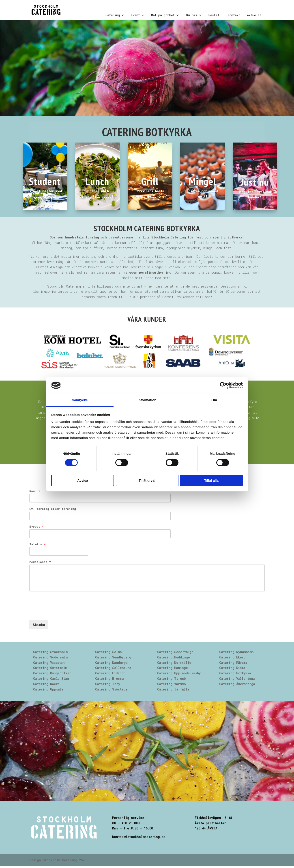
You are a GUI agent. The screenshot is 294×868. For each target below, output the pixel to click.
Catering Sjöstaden (112, 689)
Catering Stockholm (50, 652)
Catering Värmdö (172, 684)
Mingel (203, 181)
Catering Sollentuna (113, 668)
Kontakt (234, 15)
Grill (150, 181)
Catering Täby (108, 684)
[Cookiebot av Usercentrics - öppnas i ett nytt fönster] (223, 385)
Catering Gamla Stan (51, 679)
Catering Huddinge (174, 657)
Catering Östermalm (50, 668)
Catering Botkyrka (235, 673)
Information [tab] (147, 400)
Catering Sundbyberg (113, 657)
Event (138, 15)
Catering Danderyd (111, 663)
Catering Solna (108, 652)
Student (45, 181)
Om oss (194, 15)
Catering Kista (232, 668)
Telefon (38, 544)
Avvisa (83, 480)
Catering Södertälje (175, 652)
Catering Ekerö (232, 657)
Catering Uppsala (48, 689)
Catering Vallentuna (237, 679)
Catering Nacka (46, 684)
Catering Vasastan (49, 663)
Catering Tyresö (172, 679)
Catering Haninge (173, 668)
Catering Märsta (233, 663)
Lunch (97, 181)
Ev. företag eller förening (53, 509)
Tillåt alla (211, 480)
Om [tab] (214, 400)
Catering (115, 15)
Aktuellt (254, 15)
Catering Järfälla (173, 689)
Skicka (39, 625)
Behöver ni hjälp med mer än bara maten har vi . (109, 272)
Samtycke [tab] (80, 400)
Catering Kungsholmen (52, 673)
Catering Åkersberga (237, 684)
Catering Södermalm (50, 657)
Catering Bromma (109, 679)
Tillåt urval (147, 480)
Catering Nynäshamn (236, 652)
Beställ (215, 15)
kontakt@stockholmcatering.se (139, 837)
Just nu (255, 182)
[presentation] (63, 613)
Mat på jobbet (165, 15)
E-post (36, 527)
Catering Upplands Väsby (179, 673)
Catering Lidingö (110, 673)
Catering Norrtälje (174, 663)
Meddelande (40, 562)
